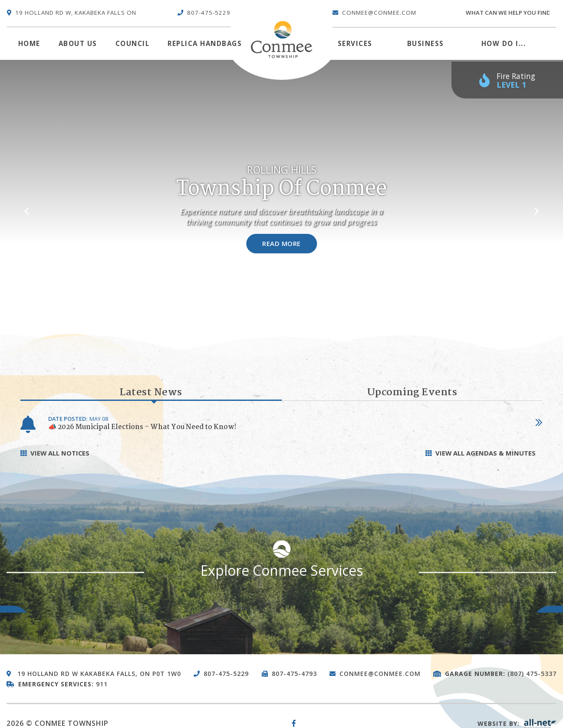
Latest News (151, 393)
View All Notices (60, 453)
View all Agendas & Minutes (486, 453)
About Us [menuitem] (78, 43)
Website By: (517, 723)
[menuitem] (29, 44)
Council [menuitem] (133, 43)
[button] (26, 207)
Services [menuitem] (355, 43)
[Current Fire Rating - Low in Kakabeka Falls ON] (507, 80)
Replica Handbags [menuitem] (205, 43)
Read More (281, 243)
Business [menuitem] (426, 43)
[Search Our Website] (510, 13)
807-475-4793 (294, 674)
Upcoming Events (412, 393)
